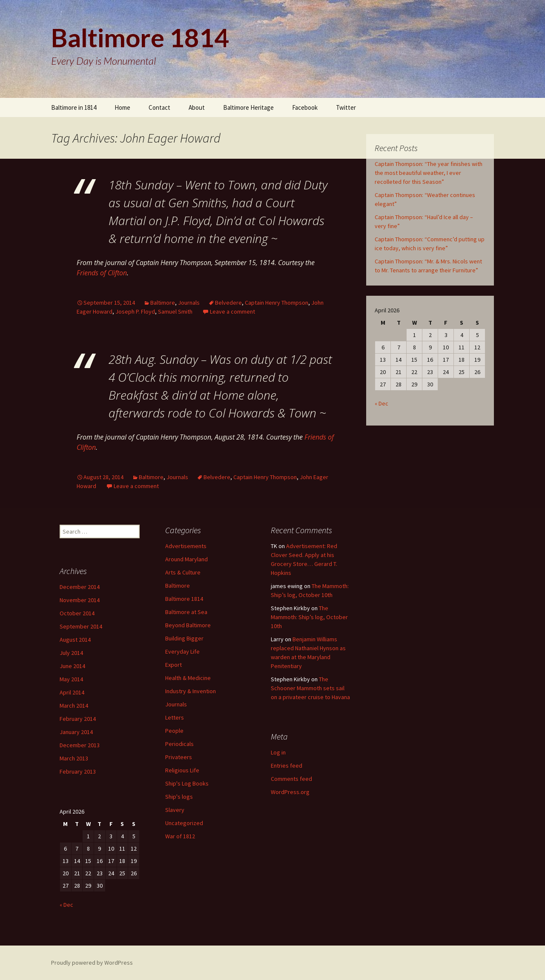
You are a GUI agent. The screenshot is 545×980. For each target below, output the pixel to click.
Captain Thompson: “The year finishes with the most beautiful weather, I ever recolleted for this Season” (429, 173)
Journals (189, 303)
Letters (175, 717)
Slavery (175, 810)
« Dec (381, 403)
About (197, 107)
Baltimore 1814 (184, 599)
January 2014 (76, 732)
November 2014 (80, 600)
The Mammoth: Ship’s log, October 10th (309, 617)
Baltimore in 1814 (74, 107)
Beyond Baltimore (188, 625)
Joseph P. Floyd (135, 311)
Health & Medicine (188, 678)
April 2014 (72, 692)
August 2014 (75, 640)
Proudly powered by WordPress (92, 963)
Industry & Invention (191, 691)
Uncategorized (184, 823)
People (174, 731)
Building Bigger (184, 638)
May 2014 (71, 679)
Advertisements (186, 546)
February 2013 (78, 771)
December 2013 (80, 745)
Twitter (346, 107)
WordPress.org (290, 792)
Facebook (305, 107)
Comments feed (291, 779)
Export (174, 665)
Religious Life (182, 770)
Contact (159, 107)
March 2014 (74, 706)
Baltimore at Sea (186, 612)
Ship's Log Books (187, 783)
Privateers (179, 757)
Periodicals (179, 744)
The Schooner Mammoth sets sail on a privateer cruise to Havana (310, 688)
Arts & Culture (183, 572)
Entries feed (287, 766)
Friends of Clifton (102, 273)
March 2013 (74, 758)
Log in (278, 752)
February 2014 (78, 719)
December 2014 (80, 587)
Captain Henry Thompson (277, 303)
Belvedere (228, 303)
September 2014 (81, 626)
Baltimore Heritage (248, 107)
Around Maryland (186, 559)
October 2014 (77, 613)
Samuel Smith (175, 311)
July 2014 (71, 653)
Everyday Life (182, 651)
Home (122, 107)
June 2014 (72, 666)
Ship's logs (179, 797)
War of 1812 (180, 836)
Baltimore (163, 303)
